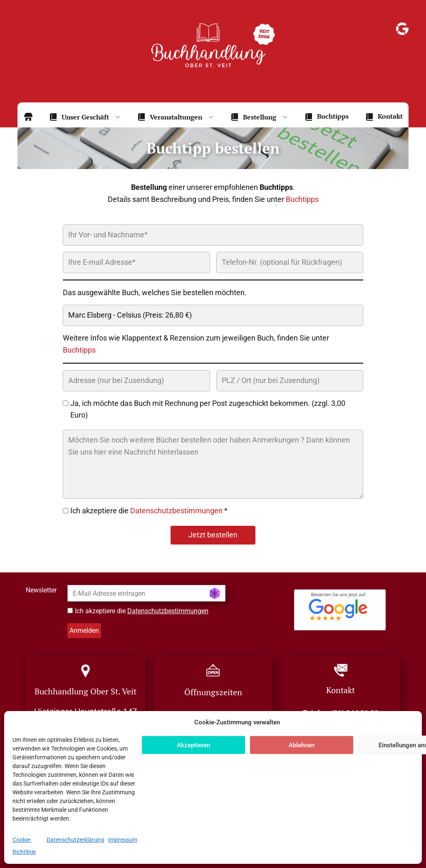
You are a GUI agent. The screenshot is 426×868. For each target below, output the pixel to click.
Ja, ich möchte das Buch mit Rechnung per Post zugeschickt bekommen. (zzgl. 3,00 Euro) (208, 409)
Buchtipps (302, 199)
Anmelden (84, 630)
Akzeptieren (193, 745)
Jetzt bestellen (213, 535)
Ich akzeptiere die (142, 611)
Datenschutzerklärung (75, 840)
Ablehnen (302, 745)
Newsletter (41, 590)
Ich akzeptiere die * (149, 511)
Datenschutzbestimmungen (176, 511)
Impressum (123, 840)
